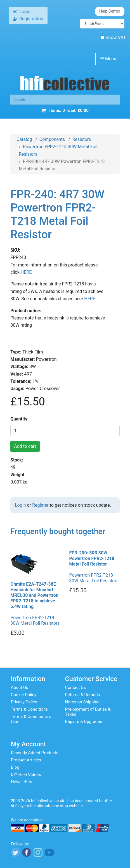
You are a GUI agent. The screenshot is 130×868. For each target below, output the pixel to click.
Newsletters (22, 782)
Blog (15, 767)
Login (20, 505)
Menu (108, 59)
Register (40, 505)
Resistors (82, 139)
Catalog (24, 139)
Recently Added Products (35, 753)
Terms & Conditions (29, 709)
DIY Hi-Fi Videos (26, 775)
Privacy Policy (24, 702)
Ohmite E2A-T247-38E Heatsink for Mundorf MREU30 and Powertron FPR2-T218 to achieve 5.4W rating (34, 595)
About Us (20, 687)
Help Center (110, 11)
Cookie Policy (24, 695)
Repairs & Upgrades (84, 722)
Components (52, 139)
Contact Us (76, 687)
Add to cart (25, 446)
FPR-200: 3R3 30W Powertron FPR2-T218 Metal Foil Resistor (92, 558)
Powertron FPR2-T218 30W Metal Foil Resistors (35, 620)
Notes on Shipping (82, 702)
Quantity (19, 419)
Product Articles (26, 760)
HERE (26, 272)
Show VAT (113, 38)
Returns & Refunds (83, 695)
